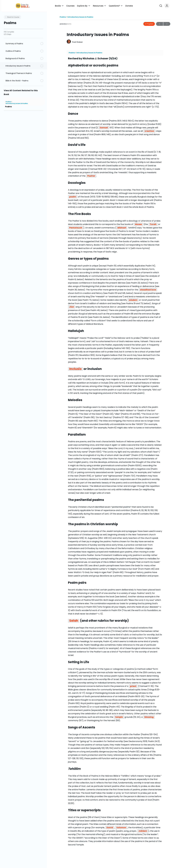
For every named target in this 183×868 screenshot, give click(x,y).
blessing (149, 717)
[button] (82, 6)
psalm (73, 197)
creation (149, 131)
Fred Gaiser (77, 42)
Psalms (8, 102)
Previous (160, 24)
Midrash (122, 228)
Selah (74, 621)
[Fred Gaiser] (69, 42)
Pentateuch (76, 228)
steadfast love (148, 290)
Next (167, 24)
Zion (72, 307)
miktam (143, 831)
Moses (138, 224)
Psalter (91, 176)
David (110, 828)
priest (133, 686)
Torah (153, 224)
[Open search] (173, 6)
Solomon (121, 828)
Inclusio (75, 369)
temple (119, 717)
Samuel (104, 128)
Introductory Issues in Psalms (17, 103)
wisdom (133, 300)
